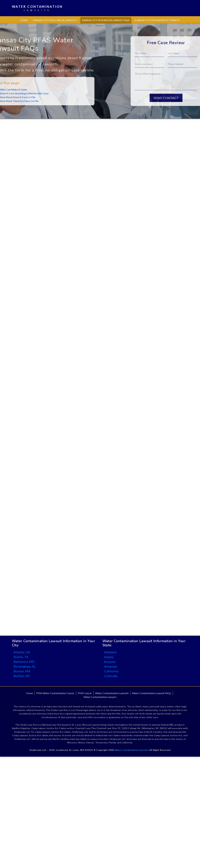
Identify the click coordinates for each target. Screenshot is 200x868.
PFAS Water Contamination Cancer (55, 693)
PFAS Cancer (85, 693)
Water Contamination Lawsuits (112, 693)
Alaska (109, 657)
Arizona (110, 662)
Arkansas (111, 666)
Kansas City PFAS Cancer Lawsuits (55, 20)
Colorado (111, 676)
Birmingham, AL (25, 666)
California (111, 671)
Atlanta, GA (22, 652)
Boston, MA (22, 671)
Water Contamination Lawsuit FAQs (152, 693)
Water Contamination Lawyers (100, 697)
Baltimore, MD (24, 662)
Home (24, 20)
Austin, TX (21, 657)
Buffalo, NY (22, 676)
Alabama (110, 652)
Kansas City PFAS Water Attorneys (157, 20)
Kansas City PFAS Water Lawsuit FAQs (106, 20)
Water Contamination (37, 8)
